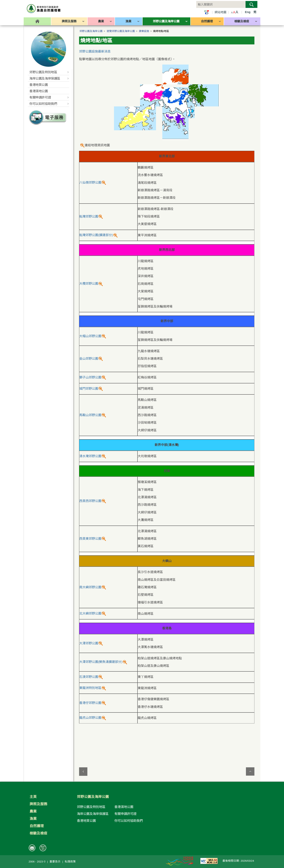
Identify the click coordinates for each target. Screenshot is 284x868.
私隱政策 (70, 862)
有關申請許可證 (125, 814)
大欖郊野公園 (89, 284)
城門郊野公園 (89, 389)
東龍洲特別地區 (90, 688)
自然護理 (37, 826)
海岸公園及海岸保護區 (93, 814)
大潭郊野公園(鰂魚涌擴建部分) (101, 662)
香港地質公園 (86, 821)
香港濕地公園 (124, 807)
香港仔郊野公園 (90, 703)
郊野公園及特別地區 (91, 807)
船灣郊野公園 (89, 216)
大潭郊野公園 (89, 643)
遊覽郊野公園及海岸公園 (121, 31)
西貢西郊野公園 (90, 501)
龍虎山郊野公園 (90, 718)
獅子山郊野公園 (90, 377)
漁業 (33, 819)
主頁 (33, 797)
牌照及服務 (38, 804)
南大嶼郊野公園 (90, 587)
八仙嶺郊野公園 (90, 183)
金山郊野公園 (89, 359)
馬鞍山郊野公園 (90, 415)
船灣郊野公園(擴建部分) (96, 235)
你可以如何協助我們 (129, 821)
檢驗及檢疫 (38, 833)
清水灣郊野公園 (90, 456)
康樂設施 (144, 31)
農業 (33, 811)
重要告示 (55, 862)
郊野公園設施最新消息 (95, 51)
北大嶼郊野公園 (90, 613)
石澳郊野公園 (89, 677)
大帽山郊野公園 (90, 336)
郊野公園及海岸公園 (91, 31)
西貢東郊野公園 (90, 539)
